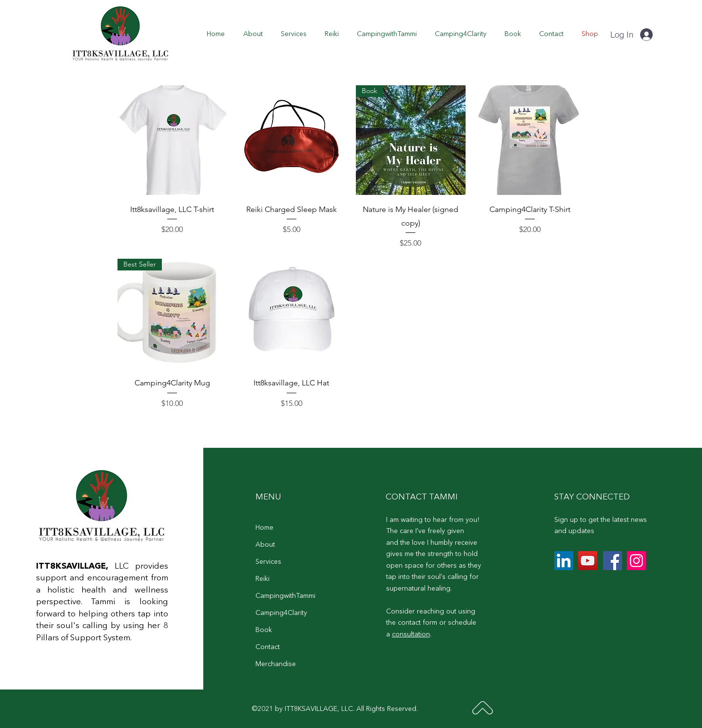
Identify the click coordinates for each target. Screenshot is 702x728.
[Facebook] (613, 561)
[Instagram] (636, 561)
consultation (411, 634)
